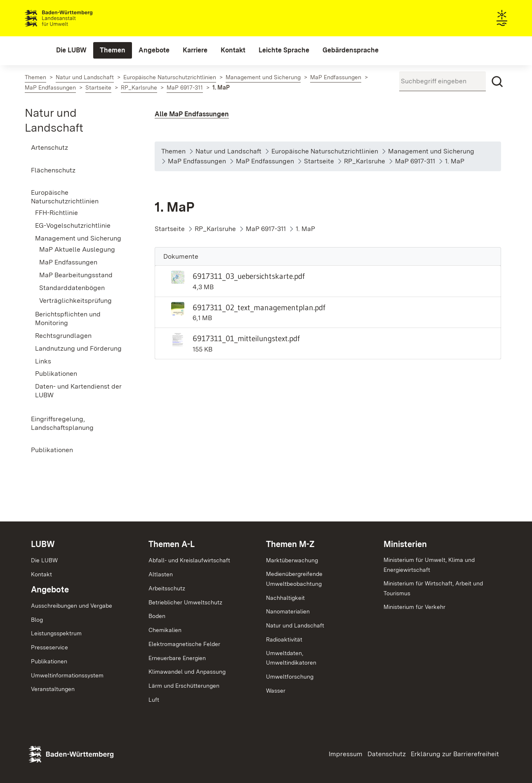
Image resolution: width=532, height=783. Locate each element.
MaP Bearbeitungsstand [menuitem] (76, 275)
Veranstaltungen (53, 689)
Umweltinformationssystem (67, 675)
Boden (157, 616)
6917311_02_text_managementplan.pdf (259, 307)
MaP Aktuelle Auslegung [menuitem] (77, 249)
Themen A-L (172, 544)
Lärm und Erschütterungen (184, 686)
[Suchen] (497, 82)
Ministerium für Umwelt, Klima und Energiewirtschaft (429, 565)
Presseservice (49, 647)
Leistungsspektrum (56, 633)
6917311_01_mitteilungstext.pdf (246, 338)
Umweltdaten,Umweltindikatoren (291, 658)
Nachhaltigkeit (285, 598)
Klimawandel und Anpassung (187, 672)
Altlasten (161, 574)
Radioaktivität (284, 639)
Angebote (50, 590)
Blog (37, 620)
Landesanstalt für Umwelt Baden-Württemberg (73, 18)
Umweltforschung (290, 677)
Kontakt (41, 574)
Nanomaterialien (288, 611)
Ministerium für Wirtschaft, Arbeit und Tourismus (433, 588)
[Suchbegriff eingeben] (443, 81)
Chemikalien (165, 630)
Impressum (346, 754)
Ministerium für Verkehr (414, 607)
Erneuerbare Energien (177, 658)
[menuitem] (71, 50)
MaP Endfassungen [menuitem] (68, 262)
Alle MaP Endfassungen (192, 114)
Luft (154, 700)
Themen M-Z (290, 544)
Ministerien (405, 544)
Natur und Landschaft (295, 625)
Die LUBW (44, 560)
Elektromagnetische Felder (184, 644)
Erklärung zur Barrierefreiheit (455, 754)
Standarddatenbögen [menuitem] (72, 288)
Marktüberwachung (292, 560)
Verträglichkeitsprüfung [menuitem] (75, 301)
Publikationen (49, 661)
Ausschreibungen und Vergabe (72, 606)
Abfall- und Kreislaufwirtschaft (189, 560)
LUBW (43, 544)
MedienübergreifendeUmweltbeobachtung (294, 579)
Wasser (276, 691)
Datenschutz (387, 754)
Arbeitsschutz (167, 588)
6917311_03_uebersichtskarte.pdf (249, 276)
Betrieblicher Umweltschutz (185, 602)
